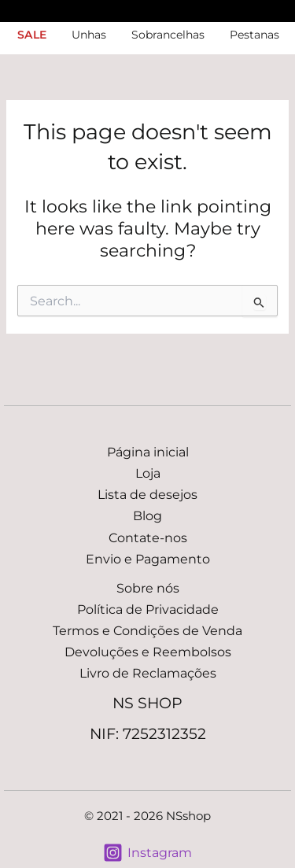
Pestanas (254, 35)
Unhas (89, 35)
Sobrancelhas (168, 35)
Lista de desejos (147, 494)
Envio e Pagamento (148, 559)
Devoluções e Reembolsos (148, 652)
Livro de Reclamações (148, 673)
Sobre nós (148, 588)
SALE (32, 35)
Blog (147, 515)
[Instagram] (147, 853)
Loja (148, 473)
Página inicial (148, 452)
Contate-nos (148, 537)
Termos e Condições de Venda (147, 630)
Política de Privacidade (148, 609)
